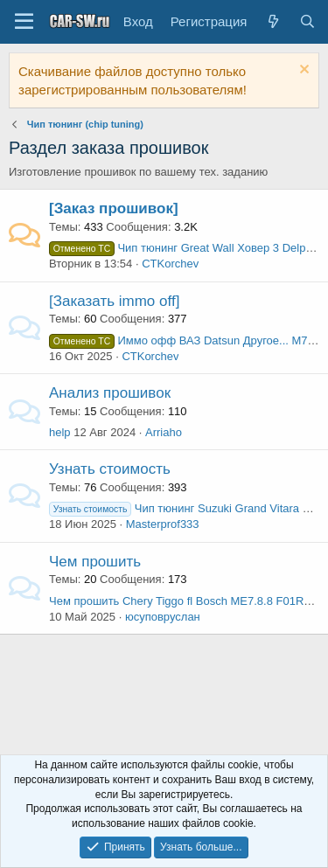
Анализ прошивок (110, 393)
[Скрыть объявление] (302, 71)
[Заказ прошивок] (114, 208)
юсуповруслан (163, 617)
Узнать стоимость (110, 469)
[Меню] (24, 22)
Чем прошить (95, 562)
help (60, 432)
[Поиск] (307, 21)
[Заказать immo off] (114, 301)
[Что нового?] (272, 21)
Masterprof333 (163, 524)
